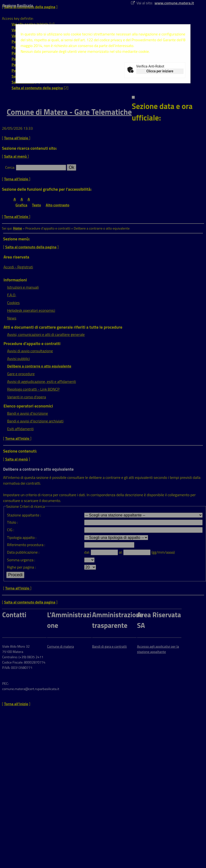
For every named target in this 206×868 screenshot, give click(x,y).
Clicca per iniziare (160, 71)
